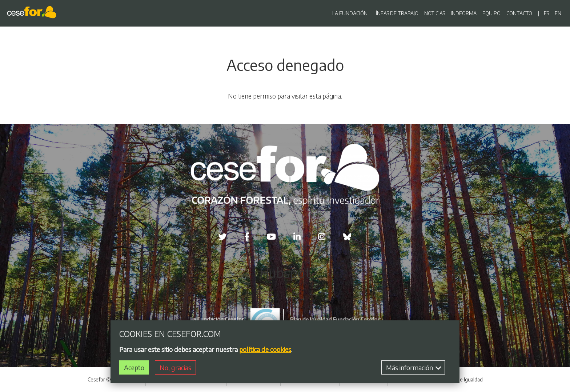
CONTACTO (519, 13)
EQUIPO (491, 13)
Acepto (134, 369)
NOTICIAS (435, 13)
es (546, 13)
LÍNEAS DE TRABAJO (396, 13)
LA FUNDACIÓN (350, 13)
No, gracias (175, 369)
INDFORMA (464, 13)
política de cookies (265, 351)
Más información (414, 369)
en (558, 13)
